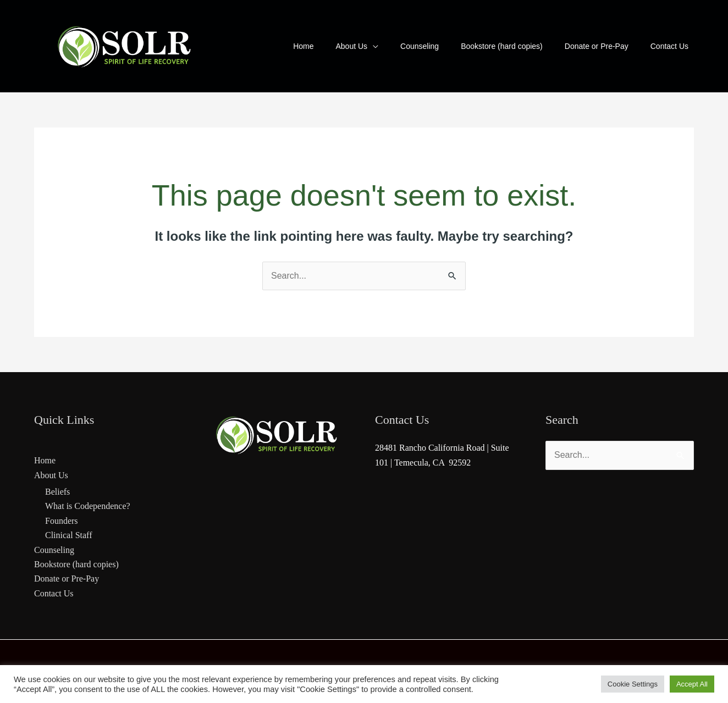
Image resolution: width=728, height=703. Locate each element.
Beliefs (57, 492)
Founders (62, 521)
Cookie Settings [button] (633, 684)
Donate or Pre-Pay (67, 579)
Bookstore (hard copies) (76, 564)
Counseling (54, 550)
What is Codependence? (88, 506)
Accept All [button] (692, 684)
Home (45, 460)
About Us (51, 475)
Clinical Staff (68, 535)
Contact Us (54, 593)
